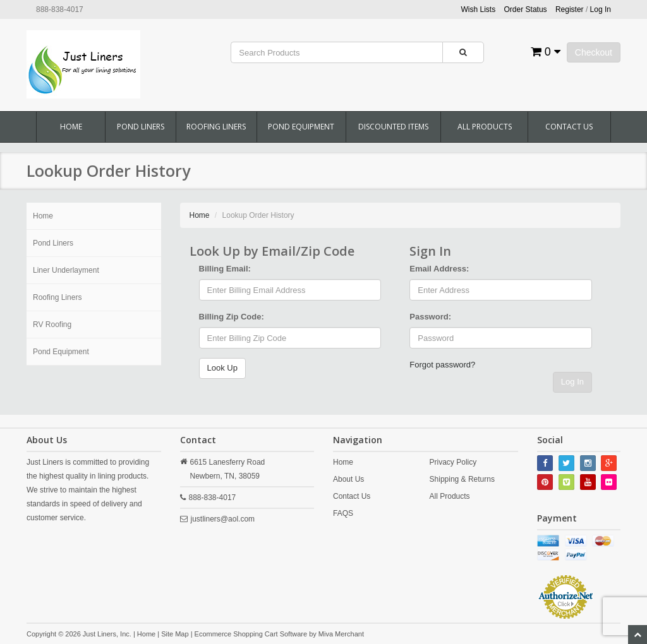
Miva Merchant (341, 634)
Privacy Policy (453, 462)
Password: (430, 317)
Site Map (175, 634)
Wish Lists (479, 9)
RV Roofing (52, 325)
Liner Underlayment (66, 270)
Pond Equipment (301, 127)
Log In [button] (601, 9)
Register (570, 9)
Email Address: (439, 269)
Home (71, 127)
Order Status (526, 9)
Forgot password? (442, 365)
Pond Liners (141, 127)
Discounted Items (393, 127)
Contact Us (569, 127)
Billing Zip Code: (232, 317)
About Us (348, 479)
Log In (572, 382)
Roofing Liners (216, 127)
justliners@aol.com (223, 519)
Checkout (594, 52)
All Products (485, 127)
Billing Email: (225, 269)
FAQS (343, 513)
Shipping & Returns (462, 479)
